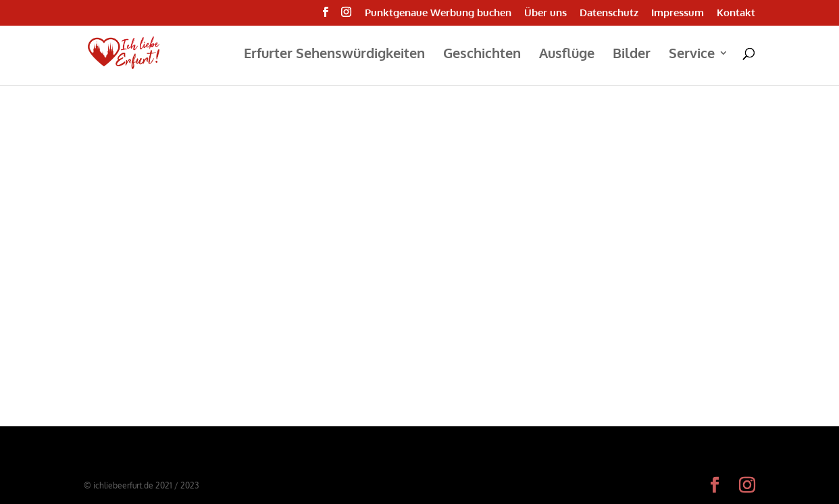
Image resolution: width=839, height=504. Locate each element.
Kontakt (736, 13)
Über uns (545, 13)
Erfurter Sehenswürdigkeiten (334, 55)
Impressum (678, 13)
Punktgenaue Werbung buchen (438, 13)
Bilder (632, 55)
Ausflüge (567, 55)
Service (692, 55)
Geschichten (482, 55)
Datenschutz (609, 13)
